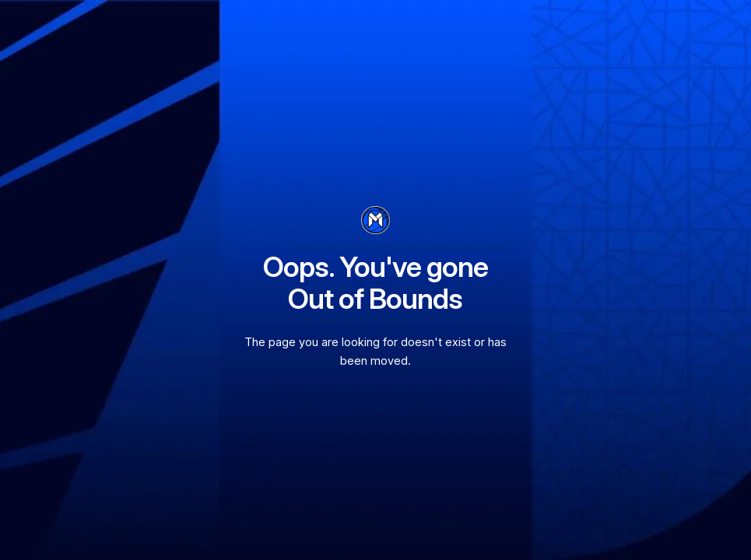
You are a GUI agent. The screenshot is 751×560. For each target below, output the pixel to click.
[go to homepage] (375, 220)
